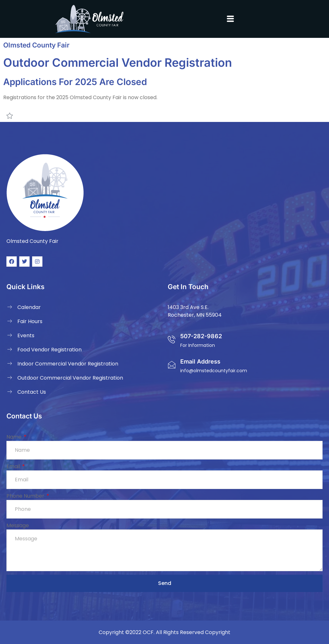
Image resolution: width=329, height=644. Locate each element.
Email (14, 466)
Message (18, 525)
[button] (230, 19)
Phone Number (26, 496)
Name (15, 437)
